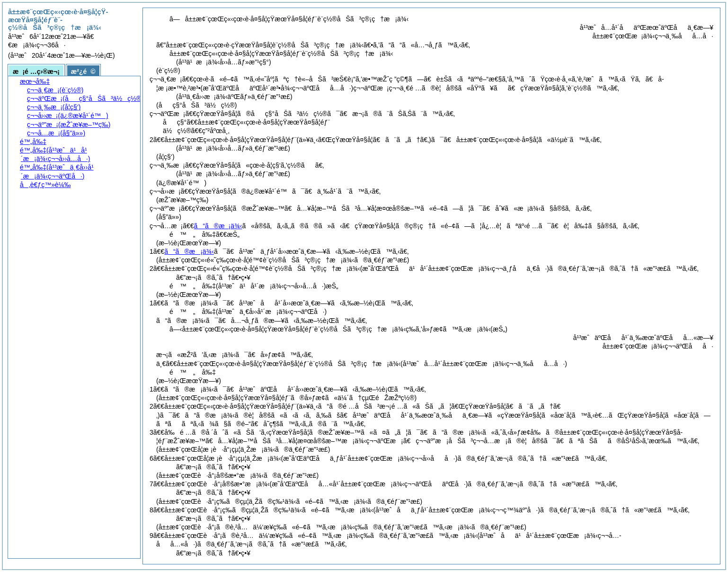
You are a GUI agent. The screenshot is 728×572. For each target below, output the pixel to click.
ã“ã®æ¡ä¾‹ (218, 226)
